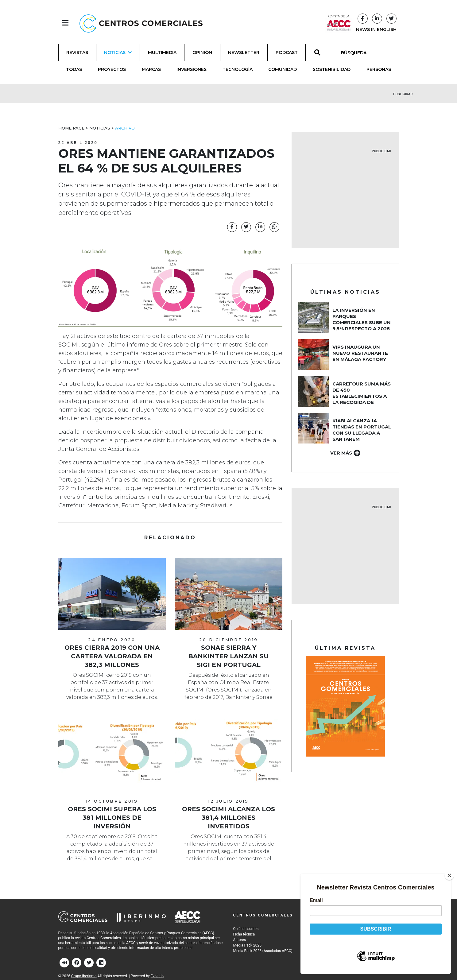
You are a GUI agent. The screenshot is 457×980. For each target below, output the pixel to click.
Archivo (125, 128)
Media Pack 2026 (247, 945)
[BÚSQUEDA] (357, 52)
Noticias (100, 128)
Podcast (287, 52)
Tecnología (238, 69)
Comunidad (283, 69)
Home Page (71, 128)
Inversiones (192, 69)
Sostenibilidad (332, 69)
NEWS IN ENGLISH (376, 29)
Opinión (202, 52)
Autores (240, 940)
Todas (74, 69)
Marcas (151, 69)
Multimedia (162, 52)
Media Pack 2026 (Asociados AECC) (263, 951)
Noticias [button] (118, 52)
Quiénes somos (246, 929)
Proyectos (112, 69)
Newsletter (244, 52)
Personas (379, 69)
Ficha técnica (244, 934)
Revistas (77, 52)
